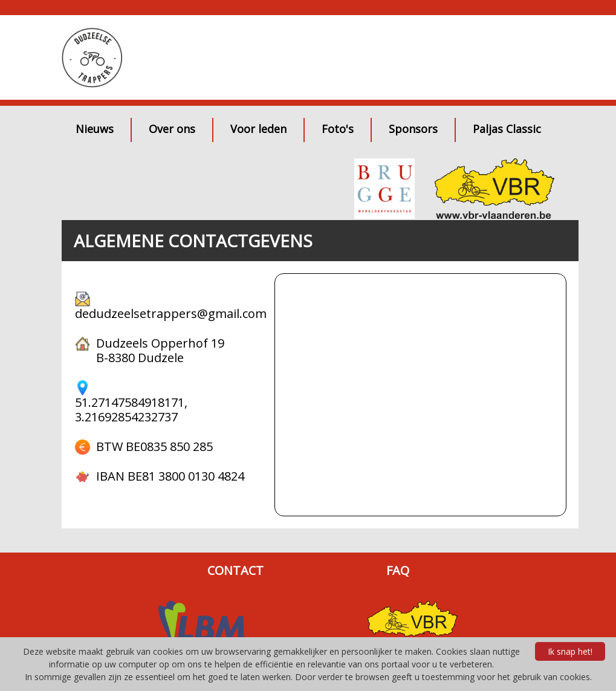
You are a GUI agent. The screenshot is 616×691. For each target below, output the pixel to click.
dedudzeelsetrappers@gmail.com (171, 313)
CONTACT (235, 571)
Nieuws (95, 129)
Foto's (338, 129)
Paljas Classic (507, 129)
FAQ (398, 571)
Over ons (172, 129)
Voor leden (258, 129)
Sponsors (413, 129)
